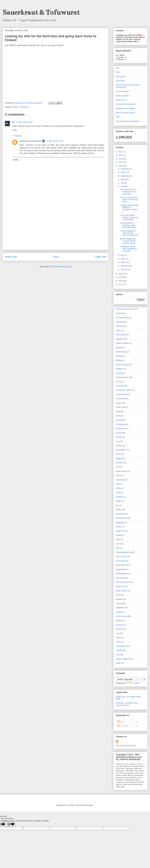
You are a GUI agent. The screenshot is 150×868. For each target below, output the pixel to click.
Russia (119, 595)
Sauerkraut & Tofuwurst (41, 12)
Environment (121, 429)
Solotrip (119, 612)
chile (118, 382)
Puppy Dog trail (122, 565)
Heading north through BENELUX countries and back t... (129, 209)
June (123, 186)
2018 (121, 159)
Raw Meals (120, 578)
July (123, 183)
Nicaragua (120, 523)
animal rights (121, 335)
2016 (121, 166)
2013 (121, 281)
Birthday (119, 356)
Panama (119, 535)
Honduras (120, 497)
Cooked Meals (122, 394)
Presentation (121, 561)
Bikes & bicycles (122, 96)
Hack (118, 484)
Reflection (120, 586)
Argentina (120, 339)
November (125, 169)
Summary (120, 629)
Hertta (118, 488)
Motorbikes (120, 514)
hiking (118, 493)
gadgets (119, 458)
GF (13, 122)
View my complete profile (126, 746)
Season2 (119, 599)
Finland (119, 446)
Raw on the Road (123, 582)
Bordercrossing (122, 365)
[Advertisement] (55, 229)
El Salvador (120, 424)
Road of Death (122, 591)
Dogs (118, 411)
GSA (118, 475)
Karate (118, 501)
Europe (15, 107)
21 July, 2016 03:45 (24, 122)
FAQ (118, 117)
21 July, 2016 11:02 (54, 141)
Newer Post (11, 257)
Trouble (119, 650)
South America (122, 616)
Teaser (118, 638)
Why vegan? (121, 76)
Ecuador (119, 420)
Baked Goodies (122, 343)
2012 (121, 284)
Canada (119, 373)
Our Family (120, 81)
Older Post (101, 257)
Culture (119, 403)
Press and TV (121, 100)
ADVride (119, 326)
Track (118, 642)
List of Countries (122, 91)
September (125, 176)
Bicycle (119, 348)
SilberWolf (120, 608)
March (124, 262)
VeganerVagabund (123, 659)
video (118, 663)
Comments (123, 726)
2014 (121, 277)
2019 (121, 155)
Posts (121, 722)
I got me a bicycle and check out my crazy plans (129, 200)
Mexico (119, 510)
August (124, 179)
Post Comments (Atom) (61, 267)
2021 (121, 152)
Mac (118, 505)
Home (56, 257)
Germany (119, 463)
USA (118, 655)
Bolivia (118, 360)
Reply (14, 130)
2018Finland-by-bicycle (125, 309)
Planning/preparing (123, 552)
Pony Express (121, 557)
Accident (119, 313)
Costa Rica (120, 399)
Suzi (118, 633)
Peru (118, 544)
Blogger (90, 805)
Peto (118, 548)
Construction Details (124, 390)
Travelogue (24, 107)
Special (119, 621)
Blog (118, 72)
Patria (118, 539)
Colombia (120, 386)
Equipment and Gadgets (125, 108)
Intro (118, 68)
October (124, 172)
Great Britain (121, 471)
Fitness (119, 454)
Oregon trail (121, 531)
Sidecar (119, 604)
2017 (121, 162)
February (125, 266)
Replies (18, 136)
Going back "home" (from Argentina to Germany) (129, 249)
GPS (118, 467)
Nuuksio (119, 527)
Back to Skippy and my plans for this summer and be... (128, 241)
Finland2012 (121, 450)
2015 (121, 274)
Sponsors (120, 625)
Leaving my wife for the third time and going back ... (128, 192)
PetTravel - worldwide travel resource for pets (127, 704)
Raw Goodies (121, 574)
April (123, 259)
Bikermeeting (121, 352)
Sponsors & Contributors (126, 104)
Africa (118, 330)
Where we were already (125, 113)
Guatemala (120, 480)
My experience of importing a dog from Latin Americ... (129, 225)
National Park (121, 518)
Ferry (118, 441)
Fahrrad (119, 437)
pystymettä (120, 569)
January (124, 269)
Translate (133, 683)
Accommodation (122, 318)
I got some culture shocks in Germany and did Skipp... (129, 217)
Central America (122, 377)
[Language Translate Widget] (131, 679)
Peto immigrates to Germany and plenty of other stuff (129, 233)
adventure (120, 322)
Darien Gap (120, 407)
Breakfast (120, 369)
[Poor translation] (11, 824)
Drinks (118, 416)
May (123, 255)
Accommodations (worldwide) (128, 121)
